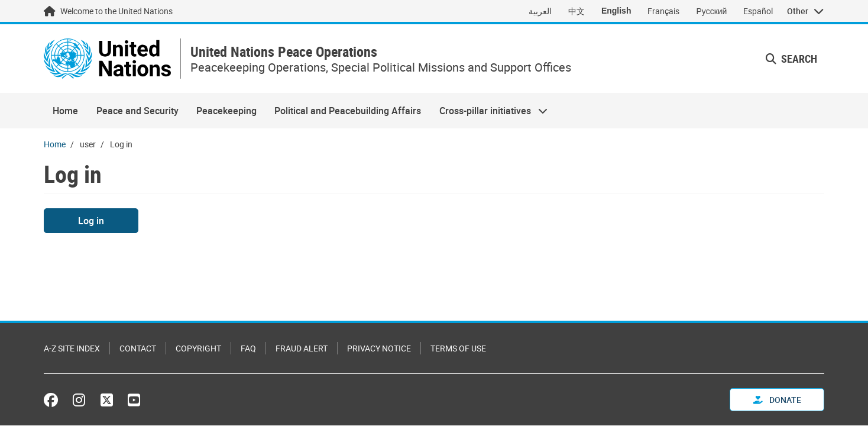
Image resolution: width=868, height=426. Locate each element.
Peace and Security (137, 111)
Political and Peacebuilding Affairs (348, 111)
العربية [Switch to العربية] (540, 11)
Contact (138, 348)
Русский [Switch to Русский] (711, 11)
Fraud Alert (302, 348)
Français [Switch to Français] (663, 11)
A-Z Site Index (72, 348)
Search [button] (791, 59)
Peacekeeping (226, 111)
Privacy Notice (379, 348)
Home (65, 111)
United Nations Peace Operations (284, 52)
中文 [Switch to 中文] (576, 11)
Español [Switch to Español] (758, 11)
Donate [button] (777, 400)
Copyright (198, 348)
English (616, 11)
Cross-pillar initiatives (489, 111)
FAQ (248, 348)
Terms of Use (458, 348)
